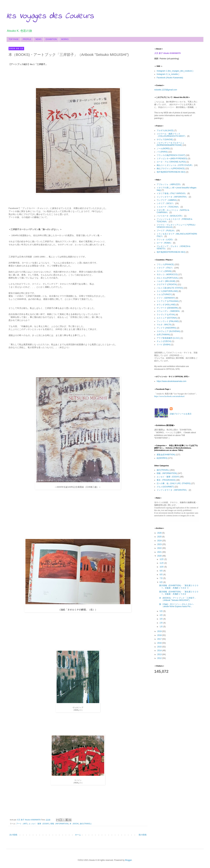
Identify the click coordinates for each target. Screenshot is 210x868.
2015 (160, 647)
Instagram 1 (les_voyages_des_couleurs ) (175, 71)
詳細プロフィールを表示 (181, 414)
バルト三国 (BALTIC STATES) (170, 288)
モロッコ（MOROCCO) (167, 274)
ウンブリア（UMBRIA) (167, 200)
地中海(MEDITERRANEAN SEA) (171, 172)
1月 (161, 627)
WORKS (65, 39)
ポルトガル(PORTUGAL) (168, 278)
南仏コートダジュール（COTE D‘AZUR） (175, 165)
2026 (160, 533)
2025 (160, 537)
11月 (162, 563)
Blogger (128, 860)
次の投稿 (13, 835)
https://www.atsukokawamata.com (172, 381)
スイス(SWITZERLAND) (167, 291)
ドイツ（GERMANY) (166, 298)
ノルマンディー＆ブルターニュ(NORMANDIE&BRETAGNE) (170, 144)
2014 (160, 651)
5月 (161, 611)
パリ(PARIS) (162, 152)
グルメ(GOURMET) (165, 487)
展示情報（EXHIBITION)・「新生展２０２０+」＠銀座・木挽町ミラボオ (179, 593)
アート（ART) (22, 824)
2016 (160, 643)
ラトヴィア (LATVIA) (166, 315)
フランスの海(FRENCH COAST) (171, 155)
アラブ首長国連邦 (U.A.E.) (168, 338)
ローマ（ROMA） (165, 243)
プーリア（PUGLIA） (166, 231)
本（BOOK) (74, 824)
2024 (160, 541)
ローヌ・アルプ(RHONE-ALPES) (171, 162)
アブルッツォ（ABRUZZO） (169, 184)
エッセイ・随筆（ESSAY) (39, 824)
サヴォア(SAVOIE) (165, 140)
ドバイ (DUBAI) (164, 345)
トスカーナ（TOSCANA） (168, 207)
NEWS (38, 39)
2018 (160, 635)
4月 (161, 615)
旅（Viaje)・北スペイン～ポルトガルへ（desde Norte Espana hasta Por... (176, 605)
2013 (160, 654)
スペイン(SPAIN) (164, 271)
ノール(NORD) (163, 149)
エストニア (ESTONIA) (167, 318)
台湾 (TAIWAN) (163, 335)
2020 (160, 556)
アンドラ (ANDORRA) (166, 328)
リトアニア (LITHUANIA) (168, 301)
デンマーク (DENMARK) (167, 308)
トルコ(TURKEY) (164, 294)
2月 (161, 623)
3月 (161, 619)
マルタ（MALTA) (164, 325)
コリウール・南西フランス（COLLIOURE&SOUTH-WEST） (172, 135)
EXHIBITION (51, 39)
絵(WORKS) (162, 458)
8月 (161, 575)
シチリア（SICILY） (166, 203)
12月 (162, 559)
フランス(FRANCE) (165, 264)
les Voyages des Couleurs (50, 16)
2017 (160, 639)
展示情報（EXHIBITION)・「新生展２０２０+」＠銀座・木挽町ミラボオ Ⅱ (179, 587)
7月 (161, 578)
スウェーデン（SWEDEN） (169, 311)
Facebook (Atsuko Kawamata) (170, 78)
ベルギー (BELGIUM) (166, 281)
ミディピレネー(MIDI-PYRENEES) (172, 159)
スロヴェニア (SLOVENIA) (168, 331)
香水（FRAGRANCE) (166, 480)
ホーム (78, 835)
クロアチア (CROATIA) (167, 284)
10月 (162, 567)
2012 (160, 658)
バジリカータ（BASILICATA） (170, 216)
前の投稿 (143, 835)
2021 (160, 552)
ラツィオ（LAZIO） (165, 240)
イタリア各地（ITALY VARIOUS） (172, 193)
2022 (160, 548)
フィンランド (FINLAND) (168, 321)
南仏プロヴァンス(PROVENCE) (171, 169)
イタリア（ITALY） (165, 268)
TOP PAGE (14, 39)
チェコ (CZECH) (164, 341)
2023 (160, 544)
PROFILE (27, 39)
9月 (161, 571)
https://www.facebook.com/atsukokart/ (169, 396)
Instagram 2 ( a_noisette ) (168, 74)
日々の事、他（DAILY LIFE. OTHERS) (174, 483)
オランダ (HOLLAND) (166, 305)
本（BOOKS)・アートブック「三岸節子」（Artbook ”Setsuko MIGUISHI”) (178, 599)
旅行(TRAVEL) (86, 824)
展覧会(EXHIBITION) (166, 455)
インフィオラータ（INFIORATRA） (172, 197)
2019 (160, 631)
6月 (161, 582)
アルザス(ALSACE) (165, 131)
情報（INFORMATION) (59, 824)
